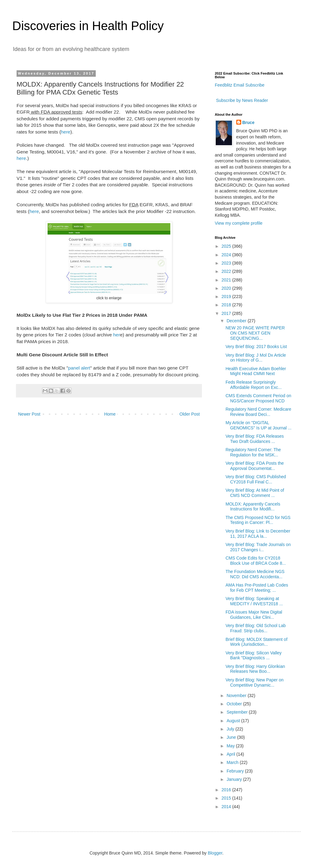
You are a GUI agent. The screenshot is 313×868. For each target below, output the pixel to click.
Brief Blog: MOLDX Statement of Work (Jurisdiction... (257, 642)
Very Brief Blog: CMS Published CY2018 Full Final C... (256, 479)
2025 (227, 246)
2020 (227, 288)
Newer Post (29, 414)
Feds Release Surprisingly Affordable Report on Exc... (254, 385)
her (117, 335)
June (232, 737)
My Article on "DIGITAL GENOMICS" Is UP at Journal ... (259, 425)
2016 (227, 790)
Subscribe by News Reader (242, 100)
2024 (227, 255)
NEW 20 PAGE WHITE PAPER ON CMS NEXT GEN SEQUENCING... (255, 333)
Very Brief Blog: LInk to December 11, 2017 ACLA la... (258, 534)
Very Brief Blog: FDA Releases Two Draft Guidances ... (255, 439)
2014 (227, 807)
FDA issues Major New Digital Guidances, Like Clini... (254, 615)
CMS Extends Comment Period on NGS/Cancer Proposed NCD (258, 398)
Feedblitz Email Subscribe (240, 85)
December (237, 321)
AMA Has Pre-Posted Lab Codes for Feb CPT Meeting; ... (257, 588)
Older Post (190, 414)
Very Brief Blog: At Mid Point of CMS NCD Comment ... (255, 493)
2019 (227, 296)
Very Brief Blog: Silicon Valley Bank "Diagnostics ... (254, 655)
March (233, 762)
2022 (227, 271)
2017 (227, 313)
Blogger (215, 853)
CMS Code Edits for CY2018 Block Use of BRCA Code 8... (256, 561)
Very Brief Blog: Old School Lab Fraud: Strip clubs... (256, 628)
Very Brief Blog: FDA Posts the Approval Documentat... (255, 466)
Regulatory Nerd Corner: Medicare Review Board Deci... (258, 412)
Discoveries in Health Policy (88, 26)
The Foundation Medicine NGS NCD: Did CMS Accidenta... (255, 574)
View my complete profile (239, 223)
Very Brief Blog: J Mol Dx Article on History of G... (256, 358)
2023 (227, 263)
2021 (227, 280)
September (238, 712)
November (237, 696)
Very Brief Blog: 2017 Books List (256, 347)
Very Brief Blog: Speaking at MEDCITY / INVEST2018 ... (254, 601)
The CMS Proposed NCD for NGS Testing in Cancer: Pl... (258, 520)
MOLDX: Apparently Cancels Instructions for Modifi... (253, 507)
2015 (227, 798)
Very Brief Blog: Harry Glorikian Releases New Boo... (255, 669)
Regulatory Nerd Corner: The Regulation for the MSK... (253, 452)
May (231, 746)
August (234, 721)
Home (110, 414)
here (66, 132)
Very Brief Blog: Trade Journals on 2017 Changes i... (258, 547)
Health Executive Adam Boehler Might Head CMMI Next (256, 371)
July (231, 729)
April (231, 754)
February (236, 771)
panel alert (79, 368)
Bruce (249, 122)
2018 (227, 305)
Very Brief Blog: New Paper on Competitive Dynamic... (255, 682)
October (235, 704)
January (235, 779)
